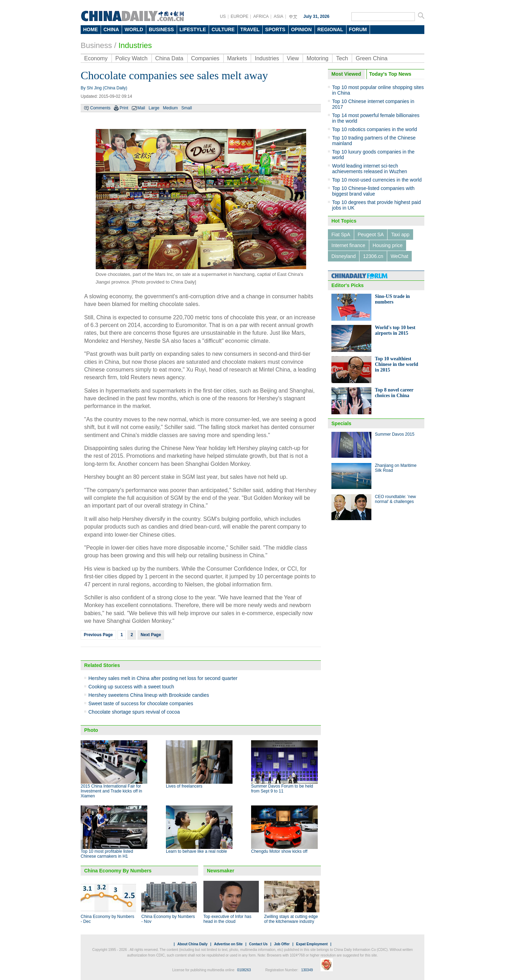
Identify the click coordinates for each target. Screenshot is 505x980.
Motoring (317, 58)
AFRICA (261, 16)
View (293, 58)
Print (124, 108)
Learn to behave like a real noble (196, 851)
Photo (91, 730)
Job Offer (282, 944)
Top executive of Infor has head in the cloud (227, 919)
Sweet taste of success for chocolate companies (141, 703)
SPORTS (275, 29)
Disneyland (344, 256)
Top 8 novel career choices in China (394, 393)
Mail (141, 108)
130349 (307, 970)
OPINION (301, 29)
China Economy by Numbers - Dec (107, 919)
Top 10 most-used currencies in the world (377, 180)
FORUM (358, 29)
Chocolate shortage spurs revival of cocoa (134, 712)
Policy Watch (132, 58)
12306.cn (373, 256)
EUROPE (240, 16)
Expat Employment (312, 944)
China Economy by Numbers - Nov (168, 919)
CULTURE (223, 29)
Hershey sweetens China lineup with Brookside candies (149, 695)
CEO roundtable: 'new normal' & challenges (395, 499)
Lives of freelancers (184, 786)
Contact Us (258, 944)
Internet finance (348, 245)
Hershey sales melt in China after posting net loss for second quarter (163, 678)
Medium (170, 108)
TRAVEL (250, 29)
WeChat (399, 256)
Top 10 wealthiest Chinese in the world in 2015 (396, 364)
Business (96, 45)
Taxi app (400, 234)
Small (187, 108)
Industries (135, 45)
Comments (100, 108)
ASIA (278, 16)
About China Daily (193, 944)
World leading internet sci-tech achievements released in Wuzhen (370, 169)
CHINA (111, 29)
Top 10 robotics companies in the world (375, 129)
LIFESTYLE (193, 29)
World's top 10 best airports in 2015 (395, 330)
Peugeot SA (371, 234)
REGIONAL (330, 29)
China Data (169, 58)
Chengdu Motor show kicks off (279, 851)
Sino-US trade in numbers (392, 299)
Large (154, 108)
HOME (90, 29)
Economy (96, 58)
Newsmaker (221, 871)
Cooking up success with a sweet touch (131, 687)
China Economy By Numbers (118, 871)
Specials (341, 423)
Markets (237, 58)
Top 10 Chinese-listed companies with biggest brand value (373, 191)
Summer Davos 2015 (395, 434)
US (223, 16)
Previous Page (98, 635)
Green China (372, 58)
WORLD (134, 29)
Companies (205, 58)
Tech (342, 58)
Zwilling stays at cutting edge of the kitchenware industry (291, 919)
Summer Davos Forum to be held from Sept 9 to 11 (282, 789)
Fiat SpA (341, 234)
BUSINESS (161, 29)
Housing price (388, 245)
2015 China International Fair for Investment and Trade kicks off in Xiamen (111, 791)
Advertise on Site (228, 944)
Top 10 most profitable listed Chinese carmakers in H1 (107, 854)
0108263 (244, 970)
